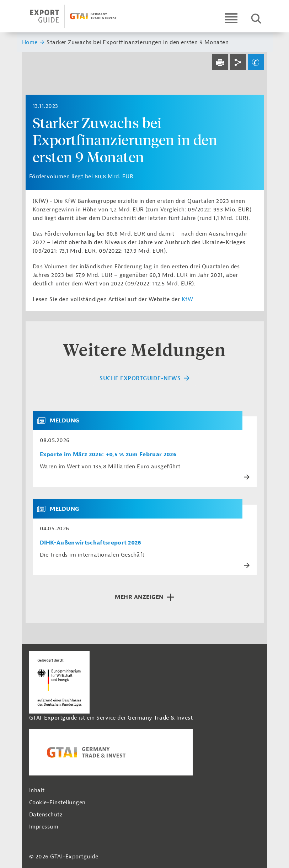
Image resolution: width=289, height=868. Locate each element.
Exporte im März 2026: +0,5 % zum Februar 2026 (108, 455)
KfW (188, 299)
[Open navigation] (231, 18)
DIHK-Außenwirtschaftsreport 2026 (91, 543)
